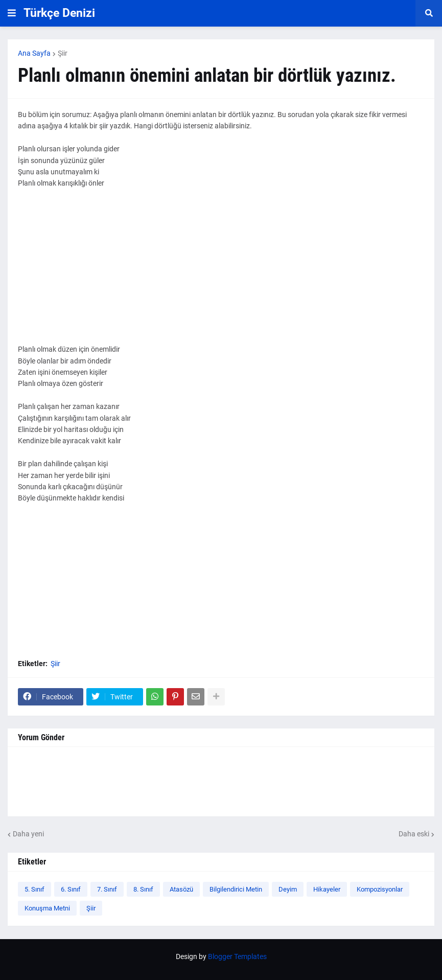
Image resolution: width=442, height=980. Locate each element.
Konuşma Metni (47, 908)
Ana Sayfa (34, 53)
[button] (12, 13)
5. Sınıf (34, 889)
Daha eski (414, 834)
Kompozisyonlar (380, 889)
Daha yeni (28, 834)
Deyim (288, 889)
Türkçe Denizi (59, 13)
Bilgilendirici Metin (236, 889)
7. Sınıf (107, 889)
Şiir (63, 53)
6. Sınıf (71, 889)
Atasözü (181, 889)
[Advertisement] (221, 272)
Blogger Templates (237, 956)
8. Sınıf (143, 889)
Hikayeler (327, 889)
